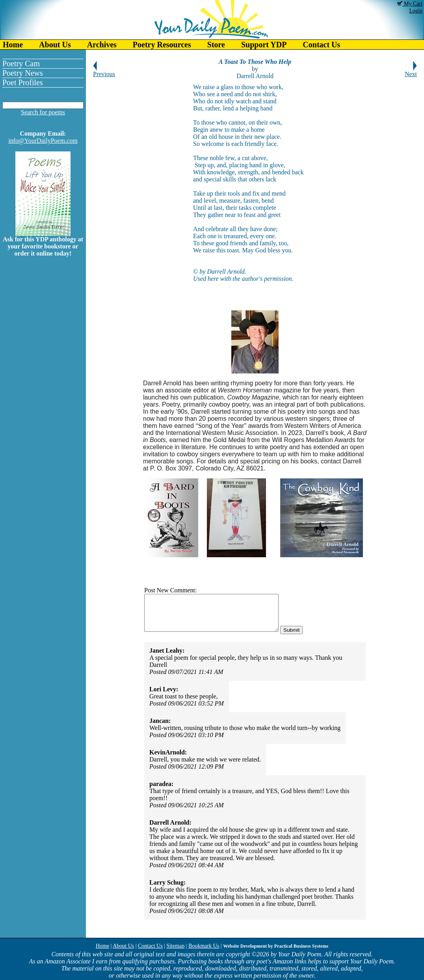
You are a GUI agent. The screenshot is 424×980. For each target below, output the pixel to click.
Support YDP (264, 45)
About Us (55, 45)
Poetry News (23, 73)
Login (416, 11)
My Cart (410, 4)
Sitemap (175, 946)
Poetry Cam (21, 63)
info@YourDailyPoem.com (43, 141)
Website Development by (276, 946)
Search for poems (43, 112)
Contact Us (321, 45)
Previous (104, 71)
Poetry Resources (162, 45)
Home (13, 45)
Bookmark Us (204, 946)
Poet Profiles (23, 82)
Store (216, 45)
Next (411, 71)
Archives (102, 45)
